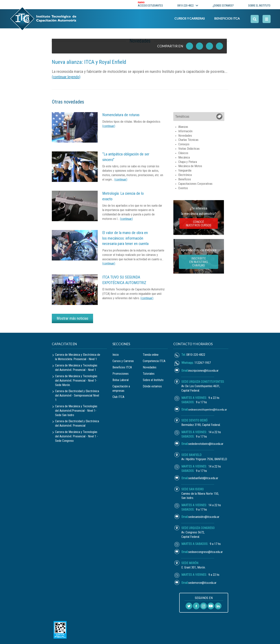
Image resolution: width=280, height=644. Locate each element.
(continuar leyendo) (66, 77)
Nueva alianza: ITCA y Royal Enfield (89, 62)
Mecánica (184, 157)
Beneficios (185, 179)
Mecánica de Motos (190, 166)
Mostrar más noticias (72, 318)
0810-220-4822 (188, 6)
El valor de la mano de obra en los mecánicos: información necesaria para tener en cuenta (125, 238)
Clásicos (183, 153)
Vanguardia (185, 170)
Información (185, 131)
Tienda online (151, 355)
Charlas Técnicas (188, 140)
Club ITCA (118, 397)
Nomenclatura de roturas (121, 115)
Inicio (116, 355)
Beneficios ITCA (227, 18)
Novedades (185, 136)
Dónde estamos (152, 386)
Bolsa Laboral (121, 380)
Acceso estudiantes (150, 5)
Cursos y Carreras (189, 18)
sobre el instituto (259, 6)
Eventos (183, 188)
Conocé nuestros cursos (199, 223)
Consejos (184, 144)
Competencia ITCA (154, 361)
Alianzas (183, 127)
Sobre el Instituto (153, 380)
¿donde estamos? (223, 6)
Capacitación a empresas (121, 389)
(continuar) (109, 126)
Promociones (121, 374)
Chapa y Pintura (188, 162)
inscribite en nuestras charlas (199, 262)
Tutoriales (149, 374)
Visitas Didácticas (189, 149)
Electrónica (185, 175)
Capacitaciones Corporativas (195, 184)
